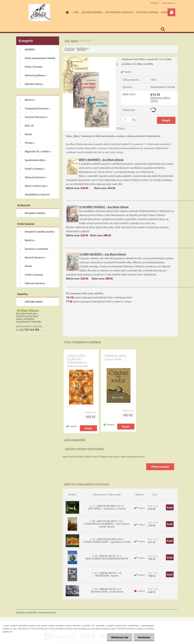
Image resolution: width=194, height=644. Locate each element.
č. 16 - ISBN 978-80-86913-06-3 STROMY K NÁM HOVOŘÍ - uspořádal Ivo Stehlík (107, 540)
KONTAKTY (166, 12)
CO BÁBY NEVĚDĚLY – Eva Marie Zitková (103, 254)
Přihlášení (155, 3)
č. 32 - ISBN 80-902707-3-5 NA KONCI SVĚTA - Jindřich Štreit (107, 590)
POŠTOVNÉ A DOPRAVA (147, 12)
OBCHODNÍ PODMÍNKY (92, 12)
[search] (163, 29)
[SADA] (89, 58)
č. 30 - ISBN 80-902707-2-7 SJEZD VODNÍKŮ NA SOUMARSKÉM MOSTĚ (107, 557)
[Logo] (39, 12)
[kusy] (127, 120)
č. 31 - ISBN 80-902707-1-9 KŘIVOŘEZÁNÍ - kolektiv (107, 574)
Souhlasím (144, 637)
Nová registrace (168, 3)
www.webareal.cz (47, 612)
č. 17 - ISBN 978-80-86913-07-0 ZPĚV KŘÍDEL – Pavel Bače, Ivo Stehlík (107, 507)
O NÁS (76, 12)
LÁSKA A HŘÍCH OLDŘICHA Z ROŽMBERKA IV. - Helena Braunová (78, 361)
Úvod (67, 41)
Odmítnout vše (120, 637)
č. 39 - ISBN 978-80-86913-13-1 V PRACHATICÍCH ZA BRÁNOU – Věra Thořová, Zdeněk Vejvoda (107, 524)
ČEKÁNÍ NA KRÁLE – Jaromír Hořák (117, 358)
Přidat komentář (160, 467)
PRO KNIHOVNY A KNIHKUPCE (120, 12)
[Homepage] (67, 12)
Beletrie (75, 41)
